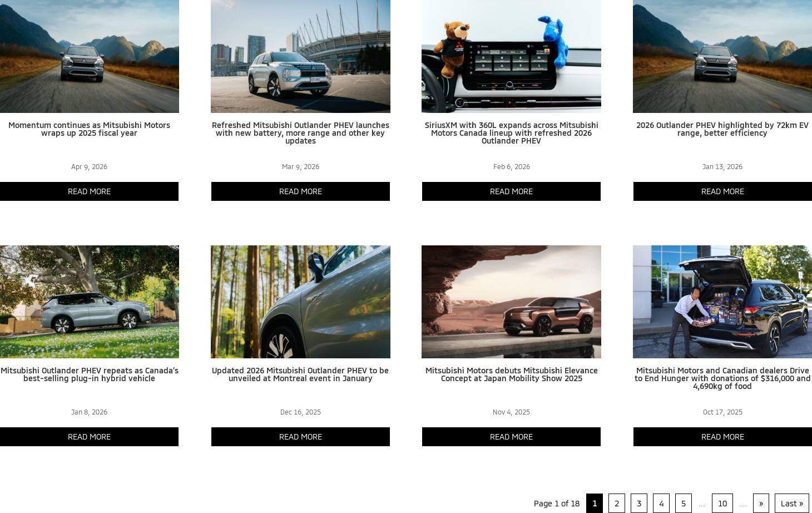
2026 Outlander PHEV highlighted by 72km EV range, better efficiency (722, 129)
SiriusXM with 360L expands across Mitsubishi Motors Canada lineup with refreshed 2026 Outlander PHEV (512, 133)
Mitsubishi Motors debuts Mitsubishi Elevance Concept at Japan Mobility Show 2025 (512, 374)
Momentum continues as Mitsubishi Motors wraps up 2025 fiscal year (89, 129)
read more (89, 191)
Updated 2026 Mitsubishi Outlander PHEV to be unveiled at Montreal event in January (300, 374)
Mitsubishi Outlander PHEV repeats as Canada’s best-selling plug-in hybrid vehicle (90, 374)
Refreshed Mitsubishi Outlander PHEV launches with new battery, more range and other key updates (301, 133)
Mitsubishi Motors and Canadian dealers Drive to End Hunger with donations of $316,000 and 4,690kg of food (723, 378)
